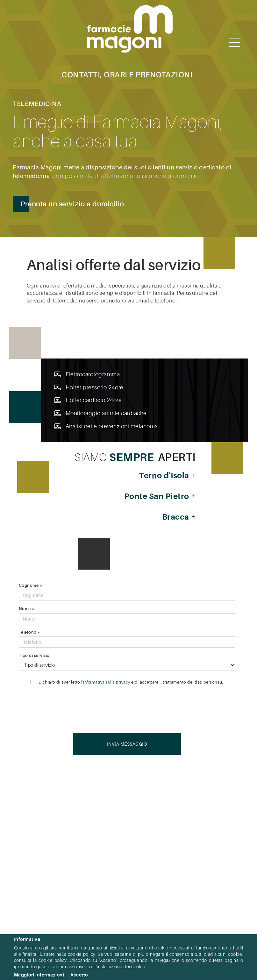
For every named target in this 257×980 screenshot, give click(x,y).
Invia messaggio (127, 744)
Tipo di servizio (34, 655)
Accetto (79, 975)
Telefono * (30, 632)
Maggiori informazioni (39, 975)
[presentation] (187, 708)
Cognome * (31, 585)
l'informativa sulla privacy (106, 682)
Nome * (27, 608)
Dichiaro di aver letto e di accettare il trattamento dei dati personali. (127, 682)
